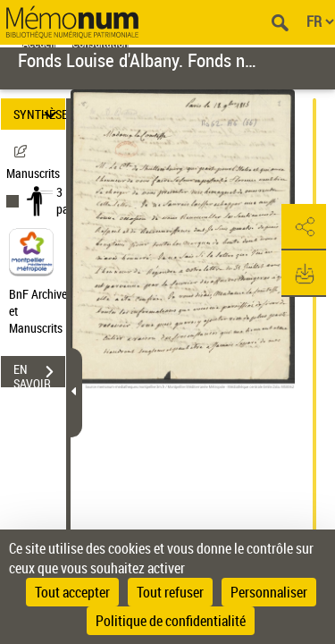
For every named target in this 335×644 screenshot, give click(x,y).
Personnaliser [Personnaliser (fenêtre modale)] (269, 592)
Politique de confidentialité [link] (171, 621)
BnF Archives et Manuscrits (43, 311)
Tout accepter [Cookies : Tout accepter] (72, 592)
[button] (304, 227)
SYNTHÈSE (39, 114)
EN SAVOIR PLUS (39, 374)
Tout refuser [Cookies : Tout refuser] (170, 592)
